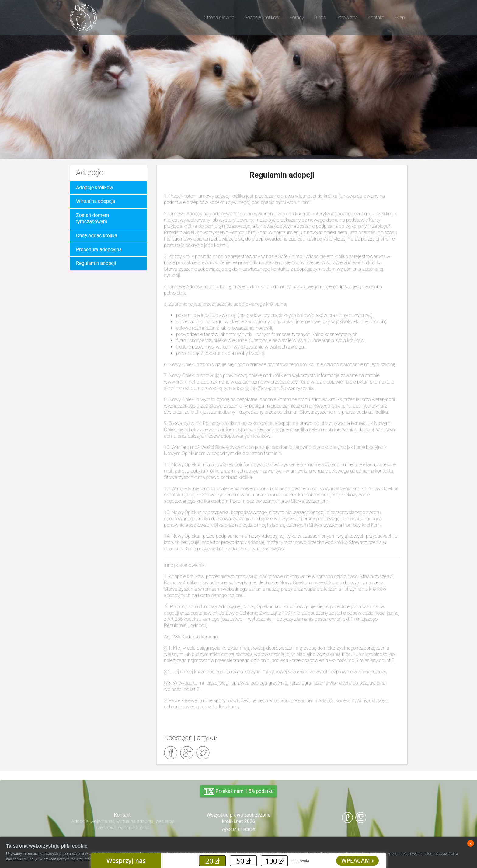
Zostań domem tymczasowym (92, 218)
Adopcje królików (95, 187)
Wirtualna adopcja (96, 201)
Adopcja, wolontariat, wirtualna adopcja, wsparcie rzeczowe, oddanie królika (123, 825)
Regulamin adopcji (96, 263)
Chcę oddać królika (97, 236)
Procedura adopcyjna (99, 250)
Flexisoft (248, 829)
